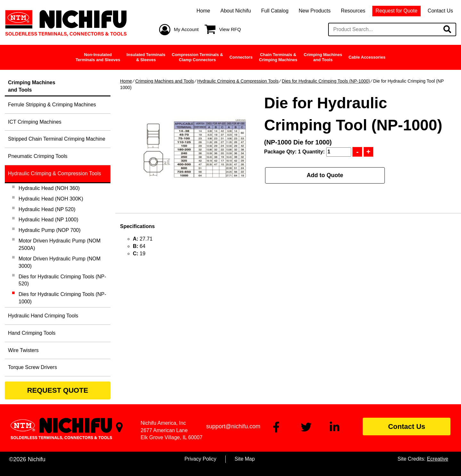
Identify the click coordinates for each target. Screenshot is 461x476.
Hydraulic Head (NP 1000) (48, 220)
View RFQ (230, 29)
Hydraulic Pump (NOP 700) (50, 230)
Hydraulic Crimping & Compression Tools (238, 81)
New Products (315, 11)
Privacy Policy (200, 459)
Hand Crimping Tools (32, 333)
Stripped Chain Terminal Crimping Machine (57, 139)
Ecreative (437, 459)
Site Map (245, 459)
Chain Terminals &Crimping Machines (278, 57)
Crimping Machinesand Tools (323, 57)
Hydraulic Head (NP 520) (47, 209)
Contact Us (440, 11)
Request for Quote (396, 11)
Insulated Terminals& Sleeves (146, 57)
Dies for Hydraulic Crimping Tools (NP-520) (62, 280)
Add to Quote (325, 175)
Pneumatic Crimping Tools (38, 156)
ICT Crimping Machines (35, 122)
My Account (186, 29)
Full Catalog (275, 11)
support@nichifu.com (233, 426)
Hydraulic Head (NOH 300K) (51, 199)
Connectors (241, 57)
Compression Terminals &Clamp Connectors (198, 57)
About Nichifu (235, 11)
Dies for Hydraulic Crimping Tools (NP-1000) (326, 81)
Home (203, 11)
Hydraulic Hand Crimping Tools (43, 316)
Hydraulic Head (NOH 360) (49, 188)
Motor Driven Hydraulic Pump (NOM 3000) (60, 262)
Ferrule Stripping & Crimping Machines (52, 105)
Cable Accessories (367, 57)
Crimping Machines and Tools (164, 81)
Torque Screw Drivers (32, 367)
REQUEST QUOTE (58, 390)
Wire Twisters (23, 350)
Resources (353, 11)
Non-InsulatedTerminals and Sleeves (98, 57)
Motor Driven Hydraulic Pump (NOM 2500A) (60, 244)
